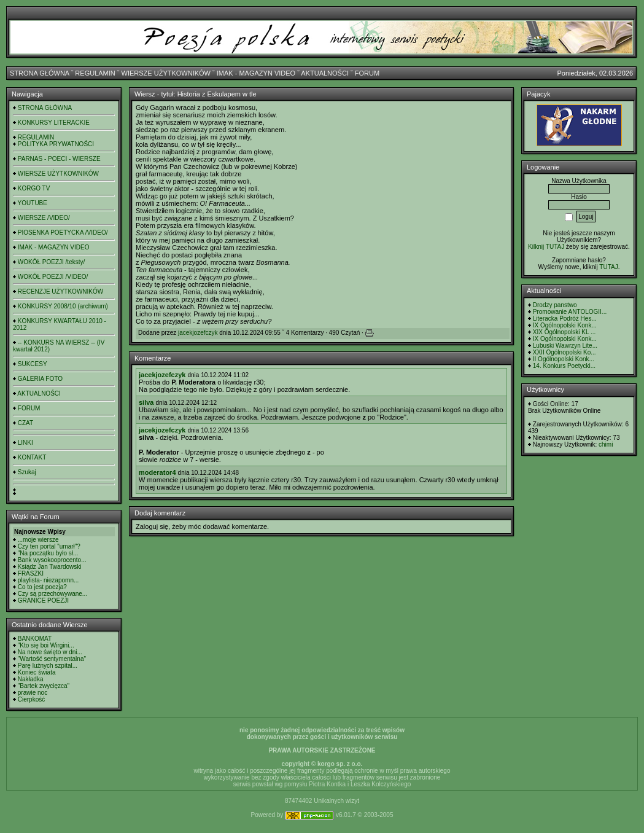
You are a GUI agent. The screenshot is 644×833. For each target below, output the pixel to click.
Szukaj (27, 472)
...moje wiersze (38, 540)
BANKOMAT (35, 639)
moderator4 (157, 472)
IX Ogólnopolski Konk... (565, 325)
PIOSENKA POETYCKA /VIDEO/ (63, 233)
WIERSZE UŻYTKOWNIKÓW (166, 73)
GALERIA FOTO (40, 379)
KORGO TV (34, 188)
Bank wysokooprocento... (52, 560)
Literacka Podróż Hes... (565, 319)
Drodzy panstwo (555, 305)
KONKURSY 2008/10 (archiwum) (63, 306)
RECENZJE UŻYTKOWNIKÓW (60, 291)
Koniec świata (37, 672)
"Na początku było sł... (48, 553)
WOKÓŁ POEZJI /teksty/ (51, 262)
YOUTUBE (33, 203)
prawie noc (33, 693)
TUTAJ (608, 267)
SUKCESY (33, 364)
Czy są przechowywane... (52, 594)
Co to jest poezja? (42, 587)
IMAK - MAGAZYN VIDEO (256, 73)
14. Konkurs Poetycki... (564, 366)
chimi (606, 444)
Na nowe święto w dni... (50, 652)
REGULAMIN (95, 73)
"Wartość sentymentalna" (52, 659)
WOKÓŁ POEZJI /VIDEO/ (53, 277)
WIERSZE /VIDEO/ (44, 218)
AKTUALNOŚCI (325, 73)
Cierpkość (31, 699)
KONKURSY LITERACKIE (54, 123)
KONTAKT (32, 457)
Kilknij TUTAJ (546, 247)
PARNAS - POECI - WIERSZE (59, 159)
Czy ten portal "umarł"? (49, 546)
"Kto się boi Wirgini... (46, 645)
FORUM (367, 73)
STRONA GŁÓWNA (40, 73)
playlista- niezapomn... (48, 580)
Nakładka (31, 679)
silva (146, 402)
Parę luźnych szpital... (48, 666)
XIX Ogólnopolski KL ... (564, 332)
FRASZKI (31, 573)
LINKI (25, 443)
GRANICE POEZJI (43, 600)
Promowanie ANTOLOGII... (570, 312)
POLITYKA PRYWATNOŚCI (56, 144)
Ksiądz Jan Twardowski (50, 567)
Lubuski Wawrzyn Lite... (565, 346)
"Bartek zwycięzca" (44, 686)
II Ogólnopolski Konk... (564, 359)
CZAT (25, 423)
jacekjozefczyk (198, 333)
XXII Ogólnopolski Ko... (564, 352)
